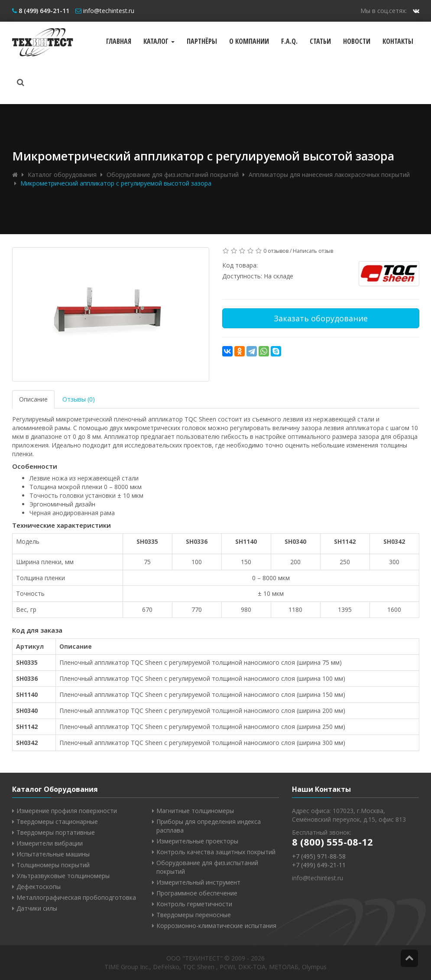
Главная (119, 41)
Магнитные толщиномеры (195, 811)
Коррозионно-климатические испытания (216, 926)
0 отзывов (276, 251)
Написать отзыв (313, 251)
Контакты (398, 41)
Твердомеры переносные (194, 915)
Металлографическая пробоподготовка (76, 897)
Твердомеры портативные (56, 832)
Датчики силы (37, 908)
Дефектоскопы (39, 887)
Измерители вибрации (50, 843)
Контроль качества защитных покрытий (216, 852)
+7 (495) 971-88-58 (319, 856)
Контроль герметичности (194, 904)
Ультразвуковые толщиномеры (63, 876)
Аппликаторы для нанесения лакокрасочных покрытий (329, 175)
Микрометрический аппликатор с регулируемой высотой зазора (116, 183)
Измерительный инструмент (198, 882)
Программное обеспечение (197, 893)
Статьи (320, 41)
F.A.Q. (289, 41)
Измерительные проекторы (197, 841)
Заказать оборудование (321, 318)
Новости (357, 41)
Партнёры (202, 41)
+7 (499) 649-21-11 (319, 865)
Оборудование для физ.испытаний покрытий (173, 175)
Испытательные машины (53, 854)
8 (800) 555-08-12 (332, 842)
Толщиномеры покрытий (53, 865)
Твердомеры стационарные (57, 822)
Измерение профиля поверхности (67, 811)
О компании (249, 41)
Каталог (159, 41)
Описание (33, 399)
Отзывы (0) (79, 399)
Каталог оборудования (62, 175)
